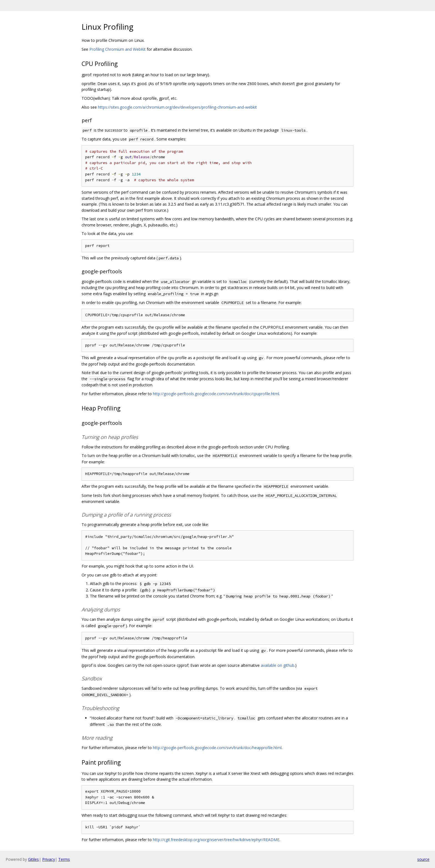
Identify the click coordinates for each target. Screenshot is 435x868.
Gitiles (33, 859)
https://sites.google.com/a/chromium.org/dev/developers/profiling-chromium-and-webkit (177, 107)
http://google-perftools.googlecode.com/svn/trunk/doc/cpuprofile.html (216, 394)
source (423, 859)
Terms (64, 859)
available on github (278, 665)
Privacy (49, 859)
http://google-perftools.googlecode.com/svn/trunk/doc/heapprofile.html (217, 748)
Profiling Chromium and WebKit (117, 49)
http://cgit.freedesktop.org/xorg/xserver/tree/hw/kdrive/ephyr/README (216, 840)
